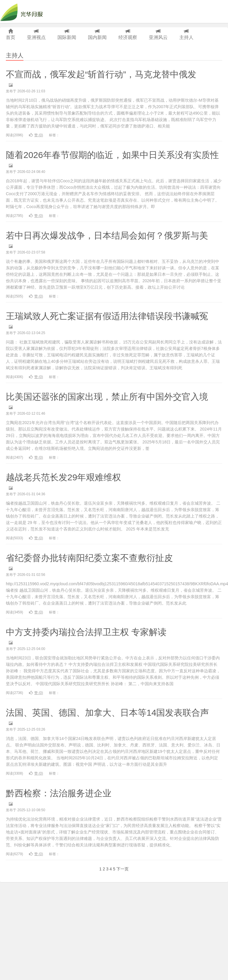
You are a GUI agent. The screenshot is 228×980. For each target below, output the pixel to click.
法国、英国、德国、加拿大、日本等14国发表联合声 (107, 713)
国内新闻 (97, 34)
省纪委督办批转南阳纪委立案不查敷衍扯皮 (89, 558)
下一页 (122, 869)
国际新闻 (67, 34)
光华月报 (23, 11)
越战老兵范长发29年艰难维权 (63, 477)
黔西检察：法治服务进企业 (59, 793)
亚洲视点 (36, 34)
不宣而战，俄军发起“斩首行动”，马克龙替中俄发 (101, 74)
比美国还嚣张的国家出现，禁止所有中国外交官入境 (107, 397)
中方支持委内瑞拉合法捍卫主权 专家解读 (86, 632)
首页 (11, 34)
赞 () (36, 135)
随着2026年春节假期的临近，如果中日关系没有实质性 (112, 155)
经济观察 (128, 34)
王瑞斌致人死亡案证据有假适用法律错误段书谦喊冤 (107, 316)
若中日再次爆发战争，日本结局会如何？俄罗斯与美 (107, 235)
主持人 (186, 34)
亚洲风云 (158, 34)
